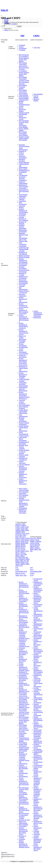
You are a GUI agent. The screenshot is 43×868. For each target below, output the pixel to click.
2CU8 (32, 575)
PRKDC (18, 556)
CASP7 (27, 527)
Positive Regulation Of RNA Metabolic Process (23, 605)
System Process (38, 765)
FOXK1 (23, 538)
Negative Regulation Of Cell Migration (23, 260)
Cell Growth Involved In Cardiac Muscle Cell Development (38, 683)
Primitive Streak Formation (24, 456)
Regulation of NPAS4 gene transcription (23, 511)
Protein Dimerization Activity (23, 117)
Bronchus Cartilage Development (23, 420)
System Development (37, 748)
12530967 (14, 24)
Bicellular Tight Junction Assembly (23, 447)
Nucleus (21, 47)
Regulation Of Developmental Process (38, 759)
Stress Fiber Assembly (22, 285)
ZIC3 (21, 566)
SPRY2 (36, 550)
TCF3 (27, 562)
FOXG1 (18, 538)
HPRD (6, 30)
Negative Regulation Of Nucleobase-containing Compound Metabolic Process (24, 756)
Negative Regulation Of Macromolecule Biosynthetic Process (23, 831)
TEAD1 (18, 564)
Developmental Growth (23, 348)
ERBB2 (32, 541)
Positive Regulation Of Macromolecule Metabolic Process (24, 668)
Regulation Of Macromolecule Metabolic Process (24, 703)
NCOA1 (18, 550)
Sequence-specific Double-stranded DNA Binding (24, 138)
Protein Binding (23, 95)
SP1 (25, 561)
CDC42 (37, 540)
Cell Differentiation (23, 763)
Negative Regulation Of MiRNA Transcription (23, 475)
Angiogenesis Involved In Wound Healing (23, 384)
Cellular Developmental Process (23, 773)
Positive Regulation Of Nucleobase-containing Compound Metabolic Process (24, 634)
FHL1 (21, 535)
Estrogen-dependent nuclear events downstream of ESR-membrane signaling (24, 502)
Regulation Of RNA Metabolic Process (23, 617)
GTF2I (23, 540)
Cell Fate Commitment (37, 689)
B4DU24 (18, 573)
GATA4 (27, 538)
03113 (32, 570)
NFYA (27, 551)
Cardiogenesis (23, 508)
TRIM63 (23, 564)
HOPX (23, 541)
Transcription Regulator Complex (23, 735)
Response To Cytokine (23, 274)
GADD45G (38, 541)
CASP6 (22, 527)
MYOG (23, 548)
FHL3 (17, 537)
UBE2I (17, 566)
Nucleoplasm (23, 48)
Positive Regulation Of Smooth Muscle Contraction (23, 326)
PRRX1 (23, 556)
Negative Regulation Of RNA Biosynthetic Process (24, 809)
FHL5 (21, 537)
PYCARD (18, 558)
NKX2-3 (18, 553)
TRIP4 (27, 564)
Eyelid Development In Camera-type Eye (24, 434)
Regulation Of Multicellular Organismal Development (38, 735)
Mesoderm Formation (22, 160)
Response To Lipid (24, 820)
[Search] (9, 26)
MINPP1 (18, 545)
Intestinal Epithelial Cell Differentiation (38, 741)
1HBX (17, 575)
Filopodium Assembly (22, 342)
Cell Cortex (37, 48)
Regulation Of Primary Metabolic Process (24, 685)
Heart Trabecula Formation (23, 407)
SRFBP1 (18, 562)
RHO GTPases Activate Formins (24, 489)
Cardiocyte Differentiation (38, 634)
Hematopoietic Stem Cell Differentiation (23, 389)
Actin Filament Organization (23, 195)
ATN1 (35, 538)
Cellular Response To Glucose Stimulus (24, 452)
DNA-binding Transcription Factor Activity (23, 92)
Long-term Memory (22, 207)
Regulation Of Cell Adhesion (23, 253)
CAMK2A (23, 525)
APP (31, 538)
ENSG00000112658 (21, 571)
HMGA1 (18, 541)
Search (6, 20)
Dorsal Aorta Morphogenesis (23, 281)
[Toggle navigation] (1, 16)
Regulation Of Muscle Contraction (38, 677)
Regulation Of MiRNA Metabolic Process (38, 801)
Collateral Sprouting (36, 832)
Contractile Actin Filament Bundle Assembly (24, 249)
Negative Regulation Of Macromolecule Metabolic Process (24, 845)
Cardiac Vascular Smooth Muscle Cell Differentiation (38, 611)
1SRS (25, 575)
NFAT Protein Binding (38, 626)
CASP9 (22, 529)
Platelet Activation (24, 256)
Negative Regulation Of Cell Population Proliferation (23, 211)
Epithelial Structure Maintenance (23, 227)
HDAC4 (27, 540)
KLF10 (32, 545)
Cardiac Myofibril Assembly (24, 380)
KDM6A (18, 543)
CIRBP (22, 530)
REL (27, 558)
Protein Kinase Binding (38, 768)
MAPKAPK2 (25, 543)
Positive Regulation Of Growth (38, 828)
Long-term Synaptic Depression (22, 402)
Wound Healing (23, 283)
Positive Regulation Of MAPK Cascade (38, 772)
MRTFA (23, 545)
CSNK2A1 (18, 533)
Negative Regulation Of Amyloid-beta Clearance (23, 469)
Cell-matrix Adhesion (22, 199)
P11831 (23, 573)
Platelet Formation (24, 257)
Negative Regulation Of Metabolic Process (38, 657)
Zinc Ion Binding (36, 97)
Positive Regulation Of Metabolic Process (24, 690)
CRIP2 (36, 36)
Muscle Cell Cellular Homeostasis (23, 338)
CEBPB (18, 530)
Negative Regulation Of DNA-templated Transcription (23, 798)
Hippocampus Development (23, 231)
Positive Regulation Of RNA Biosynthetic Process (24, 592)
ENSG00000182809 (36, 571)
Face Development (24, 405)
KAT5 (27, 541)
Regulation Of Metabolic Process (24, 707)
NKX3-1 (18, 554)
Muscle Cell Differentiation (23, 822)
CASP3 (18, 527)
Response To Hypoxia (23, 152)
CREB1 (27, 530)
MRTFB (18, 546)
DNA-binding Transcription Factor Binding (23, 134)
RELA (17, 559)
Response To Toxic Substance (24, 219)
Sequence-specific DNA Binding (24, 113)
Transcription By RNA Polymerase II (24, 191)
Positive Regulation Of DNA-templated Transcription (23, 311)
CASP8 (18, 529)
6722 (17, 568)
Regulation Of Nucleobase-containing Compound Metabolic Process (24, 643)
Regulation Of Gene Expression (24, 673)
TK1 (31, 551)
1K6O (21, 575)
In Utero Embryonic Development (23, 156)
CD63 (26, 529)
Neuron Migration (24, 162)
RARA (23, 558)
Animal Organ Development (23, 745)
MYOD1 (18, 548)
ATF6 (24, 524)
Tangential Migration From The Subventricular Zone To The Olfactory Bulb (23, 237)
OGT (22, 554)
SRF (23, 36)
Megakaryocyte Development (23, 277)
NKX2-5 (23, 553)
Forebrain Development (23, 268)
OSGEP (32, 546)
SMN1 (32, 550)
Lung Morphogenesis (23, 416)
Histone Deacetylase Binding (22, 109)
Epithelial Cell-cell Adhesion (23, 459)
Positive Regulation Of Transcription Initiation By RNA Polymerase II (24, 395)
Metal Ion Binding (36, 100)
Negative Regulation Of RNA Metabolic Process (23, 768)
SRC (28, 561)
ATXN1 (32, 540)
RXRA (28, 559)
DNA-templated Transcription (23, 825)
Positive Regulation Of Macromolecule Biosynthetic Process (23, 653)
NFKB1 (23, 551)
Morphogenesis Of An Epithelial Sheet (24, 172)
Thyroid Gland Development (23, 264)
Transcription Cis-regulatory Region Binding (24, 739)
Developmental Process (23, 777)
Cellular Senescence (22, 462)
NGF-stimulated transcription (24, 493)
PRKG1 (32, 548)
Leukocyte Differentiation (23, 183)
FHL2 (25, 535)
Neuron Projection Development (24, 271)
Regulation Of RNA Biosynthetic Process (24, 627)
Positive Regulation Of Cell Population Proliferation (38, 313)
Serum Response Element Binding (24, 97)
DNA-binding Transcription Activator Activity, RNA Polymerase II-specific (24, 80)
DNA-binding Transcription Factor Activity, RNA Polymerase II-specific (24, 66)
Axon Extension (24, 354)
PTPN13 (37, 548)
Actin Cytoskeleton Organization (23, 244)
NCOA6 (23, 550)
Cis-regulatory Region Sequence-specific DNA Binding (24, 73)
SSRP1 (23, 562)
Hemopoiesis (37, 317)
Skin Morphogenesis (23, 289)
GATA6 (37, 543)
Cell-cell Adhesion (24, 465)
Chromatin (22, 45)
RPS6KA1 (22, 559)
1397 (31, 568)
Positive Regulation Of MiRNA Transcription (23, 481)
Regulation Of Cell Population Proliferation (38, 584)
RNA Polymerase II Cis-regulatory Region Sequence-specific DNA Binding (24, 58)
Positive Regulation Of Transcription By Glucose (24, 332)
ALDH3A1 (19, 524)
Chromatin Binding (22, 88)
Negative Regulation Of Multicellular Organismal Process (38, 841)
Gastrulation (22, 201)
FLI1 (24, 537)
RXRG (17, 561)
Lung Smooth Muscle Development (23, 439)
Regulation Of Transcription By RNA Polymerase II (24, 612)
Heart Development (23, 203)
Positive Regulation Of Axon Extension (24, 305)
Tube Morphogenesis (38, 623)
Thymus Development (23, 345)
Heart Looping (23, 169)
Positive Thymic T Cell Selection (24, 292)
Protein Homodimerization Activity (24, 105)
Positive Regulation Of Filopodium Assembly (23, 375)
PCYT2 (37, 546)
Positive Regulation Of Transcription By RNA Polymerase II (24, 318)
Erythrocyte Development (23, 356)
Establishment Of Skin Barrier (24, 443)
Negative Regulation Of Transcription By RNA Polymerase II (24, 783)
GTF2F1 (18, 540)
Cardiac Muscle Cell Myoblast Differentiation (23, 412)
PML (25, 554)
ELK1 (24, 533)
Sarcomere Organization (23, 295)
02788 (17, 570)
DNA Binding (23, 85)
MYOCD (23, 546)
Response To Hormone (23, 223)
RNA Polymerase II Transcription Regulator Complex (24, 816)
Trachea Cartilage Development (24, 424)
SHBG (22, 561)
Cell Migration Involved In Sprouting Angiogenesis (23, 178)
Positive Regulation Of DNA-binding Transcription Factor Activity (23, 362)
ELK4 (27, 533)
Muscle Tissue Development (38, 637)
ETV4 (17, 535)
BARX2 (18, 525)
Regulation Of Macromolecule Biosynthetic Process (23, 679)
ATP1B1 (39, 538)
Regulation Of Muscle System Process (38, 823)
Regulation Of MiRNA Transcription (38, 754)
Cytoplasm (22, 50)
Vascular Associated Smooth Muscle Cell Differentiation (38, 694)
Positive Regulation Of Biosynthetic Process (23, 660)
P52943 (32, 573)
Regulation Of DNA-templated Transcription (23, 187)
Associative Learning (22, 216)
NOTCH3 (37, 545)
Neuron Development (23, 351)
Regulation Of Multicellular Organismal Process (38, 600)
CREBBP (18, 532)
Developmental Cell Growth (38, 605)
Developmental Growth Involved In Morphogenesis (38, 618)
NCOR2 (18, 551)
